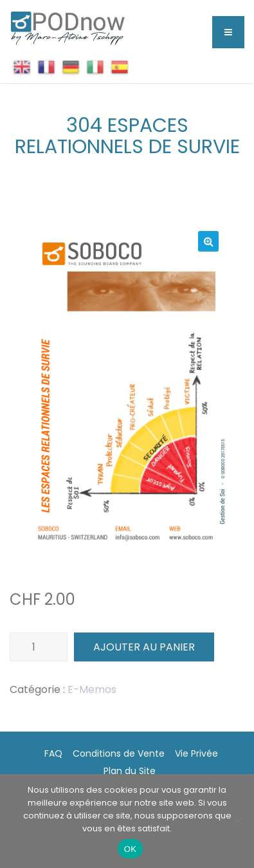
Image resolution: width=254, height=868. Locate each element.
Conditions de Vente (119, 753)
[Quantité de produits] (39, 647)
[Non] (238, 821)
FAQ (53, 753)
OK (130, 849)
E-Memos (92, 689)
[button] (208, 241)
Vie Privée (196, 753)
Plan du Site (130, 771)
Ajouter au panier (144, 647)
